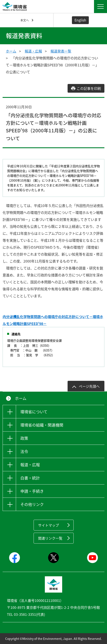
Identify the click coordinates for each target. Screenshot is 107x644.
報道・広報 (33, 51)
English (80, 20)
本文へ (25, 20)
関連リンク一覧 (50, 538)
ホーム (11, 51)
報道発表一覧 (61, 51)
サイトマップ (49, 525)
